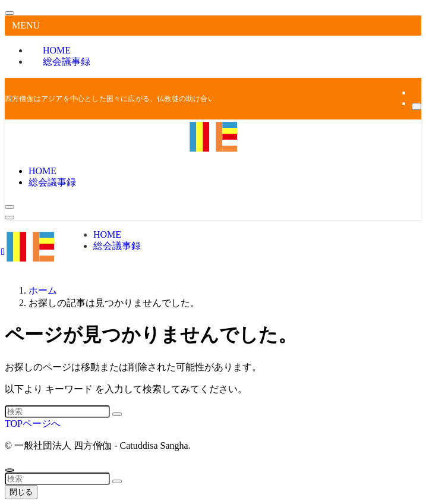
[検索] (416, 106)
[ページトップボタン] (10, 470)
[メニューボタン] (10, 218)
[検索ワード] (57, 412)
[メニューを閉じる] (10, 13)
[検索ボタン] (10, 207)
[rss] (415, 92)
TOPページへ (33, 423)
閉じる (21, 492)
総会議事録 (67, 62)
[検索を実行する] (117, 414)
